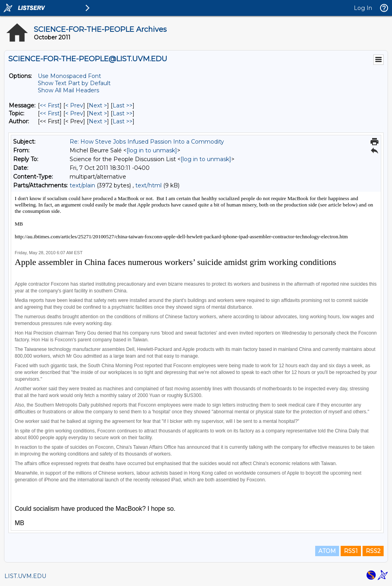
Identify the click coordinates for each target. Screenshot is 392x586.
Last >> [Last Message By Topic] (123, 113)
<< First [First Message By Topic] (50, 113)
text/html (148, 185)
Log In (363, 8)
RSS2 (373, 551)
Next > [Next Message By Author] (98, 121)
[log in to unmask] (152, 150)
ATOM (327, 551)
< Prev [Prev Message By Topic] (74, 113)
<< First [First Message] (50, 105)
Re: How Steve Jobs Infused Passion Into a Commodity (147, 142)
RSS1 (351, 551)
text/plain (82, 185)
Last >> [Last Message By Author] (123, 121)
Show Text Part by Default (74, 83)
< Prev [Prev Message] (74, 105)
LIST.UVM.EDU (25, 576)
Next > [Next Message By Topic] (98, 113)
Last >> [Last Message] (123, 105)
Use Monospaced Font (69, 76)
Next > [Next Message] (98, 105)
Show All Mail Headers (68, 90)
